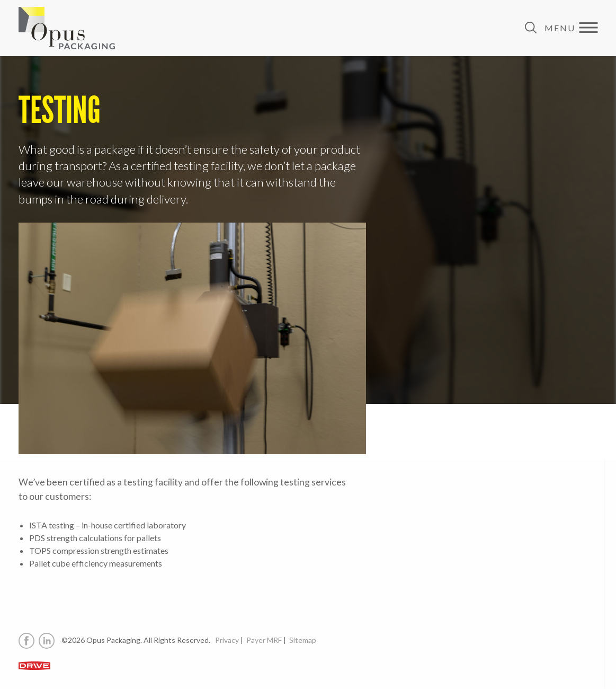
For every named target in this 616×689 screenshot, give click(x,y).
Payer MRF (264, 640)
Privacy (227, 640)
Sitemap (303, 640)
